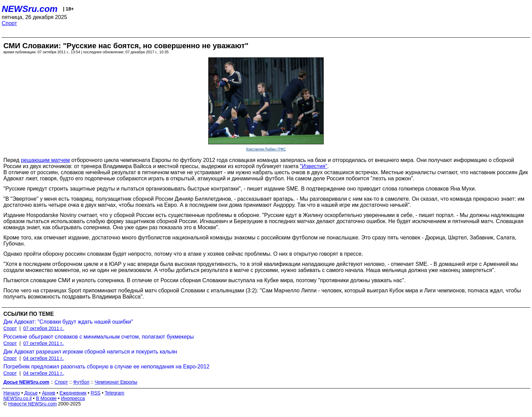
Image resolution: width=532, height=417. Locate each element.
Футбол (81, 382)
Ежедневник (73, 393)
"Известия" (313, 166)
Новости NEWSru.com (32, 404)
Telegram (115, 393)
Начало (12, 393)
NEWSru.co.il (17, 398)
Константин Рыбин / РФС (266, 149)
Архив (49, 393)
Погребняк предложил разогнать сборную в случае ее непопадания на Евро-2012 (106, 367)
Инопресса (73, 398)
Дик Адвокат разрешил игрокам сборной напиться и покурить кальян (90, 352)
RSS (96, 393)
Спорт (9, 23)
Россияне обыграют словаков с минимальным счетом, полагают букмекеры (99, 337)
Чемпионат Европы (116, 382)
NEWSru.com (30, 9)
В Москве (46, 398)
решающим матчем (45, 160)
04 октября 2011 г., (44, 358)
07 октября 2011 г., (44, 328)
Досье (31, 393)
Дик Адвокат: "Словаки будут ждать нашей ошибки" (68, 322)
